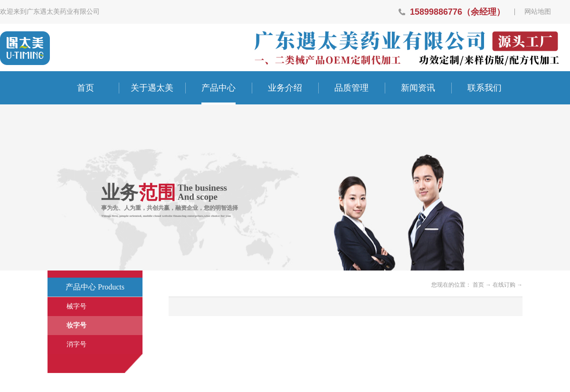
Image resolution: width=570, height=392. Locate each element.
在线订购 (504, 285)
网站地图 (538, 12)
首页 (85, 88)
